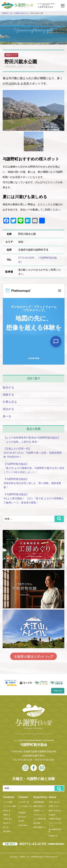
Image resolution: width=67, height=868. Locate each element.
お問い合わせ (54, 802)
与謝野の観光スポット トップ (33, 656)
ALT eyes (22, 817)
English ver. (53, 836)
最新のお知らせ (55, 811)
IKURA (21, 821)
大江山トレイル (40, 815)
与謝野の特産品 (55, 819)
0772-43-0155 (25, 760)
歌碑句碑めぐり (40, 827)
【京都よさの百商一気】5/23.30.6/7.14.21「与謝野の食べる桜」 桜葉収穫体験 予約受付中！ (33, 453)
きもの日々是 (24, 802)
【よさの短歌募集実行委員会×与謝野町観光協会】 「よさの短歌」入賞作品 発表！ (33, 440)
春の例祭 (37, 823)
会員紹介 (52, 815)
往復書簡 (22, 813)
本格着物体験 (39, 802)
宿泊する (8, 409)
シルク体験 (8, 802)
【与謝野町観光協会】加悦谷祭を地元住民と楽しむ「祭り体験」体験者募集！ (32, 483)
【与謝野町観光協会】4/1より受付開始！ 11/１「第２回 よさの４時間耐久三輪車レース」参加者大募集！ (34, 498)
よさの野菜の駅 (40, 819)
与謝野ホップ (39, 811)
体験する (8, 395)
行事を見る (10, 402)
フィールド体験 (9, 806)
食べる (7, 416)
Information (23, 825)
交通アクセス (54, 806)
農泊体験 (7, 831)
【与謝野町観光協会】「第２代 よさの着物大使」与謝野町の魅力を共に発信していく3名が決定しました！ (34, 468)
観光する (8, 387)
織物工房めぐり (40, 806)
